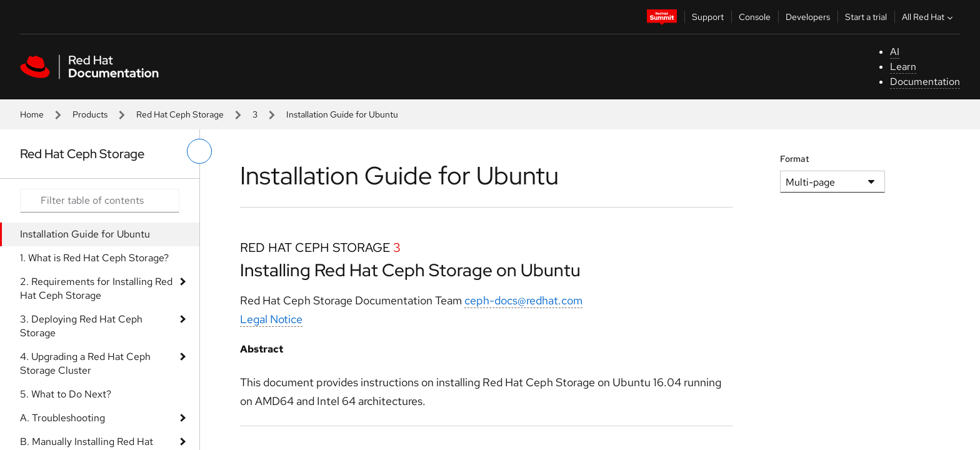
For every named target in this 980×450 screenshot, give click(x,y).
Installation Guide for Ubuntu (85, 234)
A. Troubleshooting (62, 418)
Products (90, 114)
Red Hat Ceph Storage (180, 114)
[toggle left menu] (199, 151)
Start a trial (866, 17)
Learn (903, 67)
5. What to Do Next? (66, 394)
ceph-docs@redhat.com (523, 300)
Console (755, 17)
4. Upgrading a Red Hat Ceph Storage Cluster (85, 363)
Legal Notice (271, 319)
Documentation (925, 82)
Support (708, 17)
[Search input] (100, 201)
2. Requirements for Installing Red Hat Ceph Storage (96, 288)
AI (895, 52)
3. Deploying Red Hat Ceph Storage (81, 326)
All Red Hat (929, 17)
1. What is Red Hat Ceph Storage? (94, 258)
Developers (808, 17)
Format (795, 159)
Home (32, 114)
